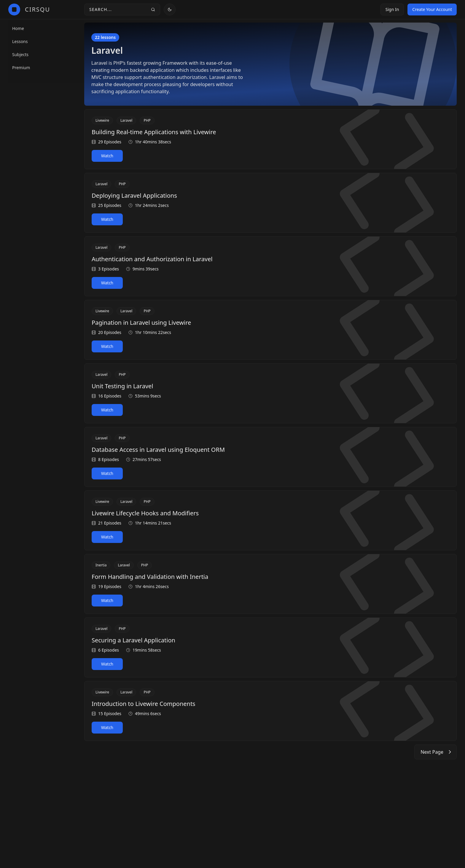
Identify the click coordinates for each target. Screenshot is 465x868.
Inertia (101, 565)
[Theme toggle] (170, 9)
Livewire (102, 120)
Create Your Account (432, 9)
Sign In (392, 9)
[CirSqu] (29, 9)
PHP (147, 120)
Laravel (126, 120)
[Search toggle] (122, 9)
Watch (107, 156)
